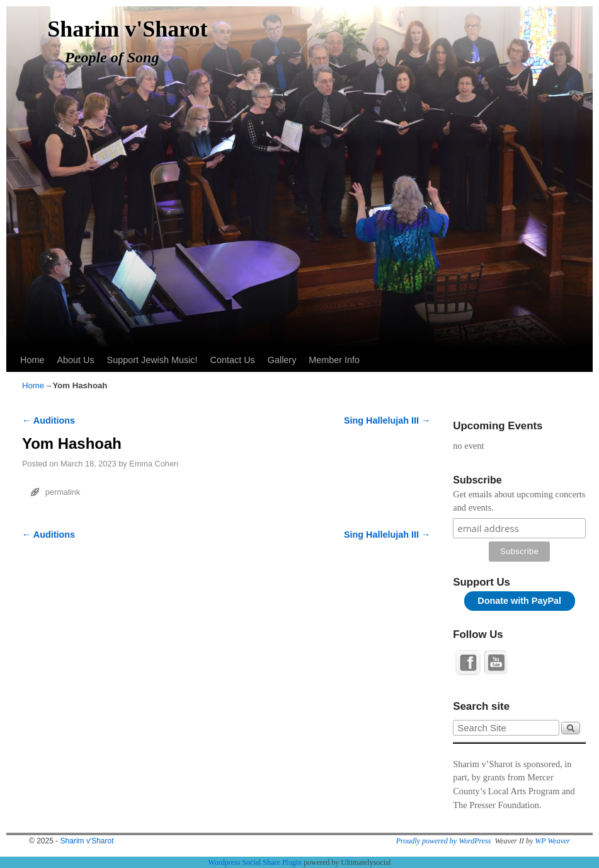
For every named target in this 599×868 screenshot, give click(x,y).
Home (32, 360)
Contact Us (233, 360)
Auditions (48, 420)
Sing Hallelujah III (387, 420)
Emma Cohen (154, 464)
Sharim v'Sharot (127, 29)
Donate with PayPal (519, 601)
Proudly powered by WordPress (444, 841)
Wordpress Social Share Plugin (256, 862)
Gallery (282, 360)
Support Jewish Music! (152, 360)
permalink (63, 492)
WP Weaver (552, 841)
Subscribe (477, 480)
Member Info (334, 360)
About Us (75, 360)
